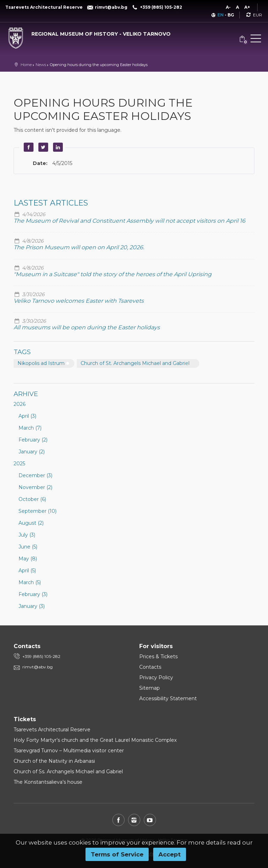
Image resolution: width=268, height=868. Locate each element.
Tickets (25, 719)
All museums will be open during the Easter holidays (87, 327)
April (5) (27, 571)
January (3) (32, 606)
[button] (256, 40)
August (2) (31, 523)
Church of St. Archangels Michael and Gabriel (135, 363)
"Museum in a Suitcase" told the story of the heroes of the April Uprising (113, 274)
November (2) (35, 487)
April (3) (27, 416)
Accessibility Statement (168, 698)
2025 (19, 464)
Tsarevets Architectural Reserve (52, 730)
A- (228, 7)
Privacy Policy (156, 677)
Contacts (150, 667)
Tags (22, 352)
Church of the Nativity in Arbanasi (54, 761)
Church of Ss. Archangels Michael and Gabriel (68, 772)
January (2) (32, 452)
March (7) (30, 428)
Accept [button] (170, 854)
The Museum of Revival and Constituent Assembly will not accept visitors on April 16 (129, 221)
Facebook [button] (28, 147)
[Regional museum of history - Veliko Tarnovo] (89, 32)
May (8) (28, 559)
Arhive (26, 394)
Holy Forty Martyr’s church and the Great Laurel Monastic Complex (95, 740)
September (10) (38, 511)
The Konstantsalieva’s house (48, 782)
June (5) (28, 547)
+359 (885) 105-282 (41, 656)
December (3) (35, 475)
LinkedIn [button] (57, 147)
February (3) (33, 594)
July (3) (27, 535)
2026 (20, 404)
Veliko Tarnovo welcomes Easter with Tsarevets (79, 301)
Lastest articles (51, 203)
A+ (247, 7)
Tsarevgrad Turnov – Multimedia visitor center (69, 751)
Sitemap (150, 688)
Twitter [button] (42, 147)
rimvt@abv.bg (38, 667)
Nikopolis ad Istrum (41, 363)
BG (231, 15)
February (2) (33, 440)
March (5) (30, 582)
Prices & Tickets (158, 657)
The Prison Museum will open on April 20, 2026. (79, 247)
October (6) (32, 499)
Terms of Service (117, 854)
